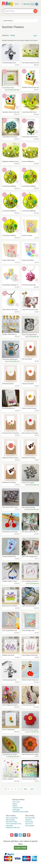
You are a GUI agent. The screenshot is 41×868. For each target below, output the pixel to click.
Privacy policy (29, 822)
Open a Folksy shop (12, 818)
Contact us (28, 820)
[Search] (35, 11)
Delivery (15, 804)
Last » (32, 789)
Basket (34, 4)
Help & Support (10, 820)
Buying (16, 810)
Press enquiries (30, 826)
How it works (16, 802)
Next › (26, 789)
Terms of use (29, 824)
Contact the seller (18, 808)
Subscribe (20, 848)
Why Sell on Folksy (11, 822)
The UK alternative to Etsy (14, 824)
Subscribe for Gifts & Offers (21, 812)
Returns (15, 806)
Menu (17, 4)
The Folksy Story (30, 818)
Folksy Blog (9, 826)
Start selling (28, 4)
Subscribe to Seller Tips (13, 828)
